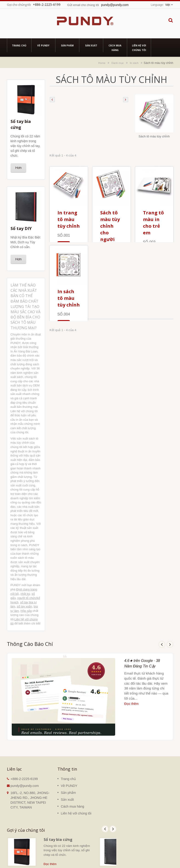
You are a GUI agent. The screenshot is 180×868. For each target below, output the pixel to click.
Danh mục (118, 63)
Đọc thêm (132, 704)
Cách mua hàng (115, 48)
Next (170, 644)
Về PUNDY (43, 45)
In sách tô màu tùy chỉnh (69, 298)
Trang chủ (19, 45)
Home (102, 63)
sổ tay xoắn (24, 606)
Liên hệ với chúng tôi (139, 48)
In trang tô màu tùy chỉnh (69, 219)
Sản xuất (91, 45)
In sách (134, 63)
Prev (162, 644)
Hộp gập (26, 611)
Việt (168, 5)
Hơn (18, 168)
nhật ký (25, 594)
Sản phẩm (67, 45)
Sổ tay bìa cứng (58, 840)
